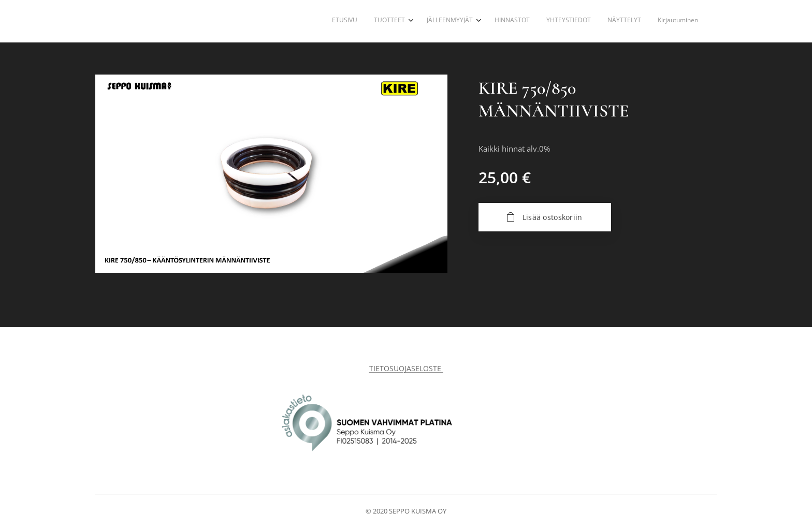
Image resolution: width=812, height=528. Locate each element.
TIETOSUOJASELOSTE (406, 368)
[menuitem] (591, 21)
